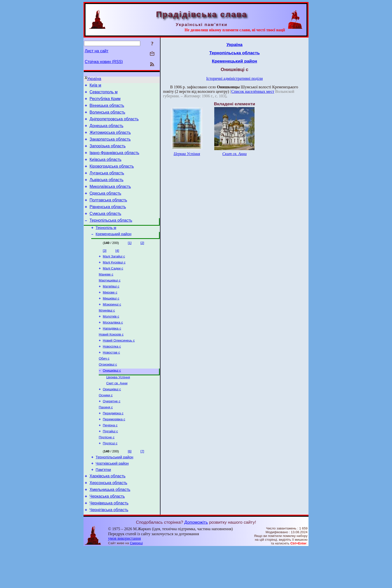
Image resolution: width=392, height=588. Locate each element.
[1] (130, 260)
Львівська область (106, 191)
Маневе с (106, 294)
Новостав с (111, 378)
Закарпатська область (110, 146)
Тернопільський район (115, 491)
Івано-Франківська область (114, 161)
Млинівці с (107, 333)
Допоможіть (196, 562)
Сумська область (105, 229)
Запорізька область (107, 154)
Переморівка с (114, 451)
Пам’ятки (103, 505)
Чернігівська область (109, 550)
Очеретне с (111, 431)
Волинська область (107, 116)
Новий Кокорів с (111, 359)
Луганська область (107, 184)
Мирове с (110, 313)
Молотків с (111, 339)
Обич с (104, 385)
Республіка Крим (105, 101)
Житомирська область (110, 138)
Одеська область (105, 206)
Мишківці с (111, 320)
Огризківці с (108, 391)
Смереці (136, 583)
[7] (142, 485)
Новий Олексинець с (119, 365)
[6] (130, 485)
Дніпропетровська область (114, 123)
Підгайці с (110, 464)
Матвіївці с (111, 307)
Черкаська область (107, 535)
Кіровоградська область (112, 176)
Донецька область (106, 131)
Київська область (105, 169)
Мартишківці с (110, 300)
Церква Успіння (118, 405)
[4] (117, 268)
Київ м (95, 86)
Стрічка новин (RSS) (104, 62)
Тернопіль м (106, 244)
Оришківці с (112, 418)
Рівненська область (108, 221)
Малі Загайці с (114, 274)
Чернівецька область (109, 542)
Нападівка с (112, 352)
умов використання (124, 578)
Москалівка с (113, 346)
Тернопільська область (111, 236)
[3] (105, 268)
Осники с (106, 424)
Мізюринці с (112, 326)
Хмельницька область (110, 527)
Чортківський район (112, 498)
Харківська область (107, 512)
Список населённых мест (253, 91)
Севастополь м (103, 93)
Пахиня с (106, 437)
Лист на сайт (97, 51)
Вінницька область (107, 108)
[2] (142, 260)
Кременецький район (114, 251)
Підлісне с (107, 470)
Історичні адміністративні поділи (234, 78)
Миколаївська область (110, 199)
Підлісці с (110, 477)
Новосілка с (112, 372)
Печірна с (110, 457)
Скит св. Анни (117, 411)
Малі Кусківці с (114, 281)
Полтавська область (108, 214)
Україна (94, 79)
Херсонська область (108, 520)
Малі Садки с (113, 287)
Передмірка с (113, 444)
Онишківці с (112, 398)
